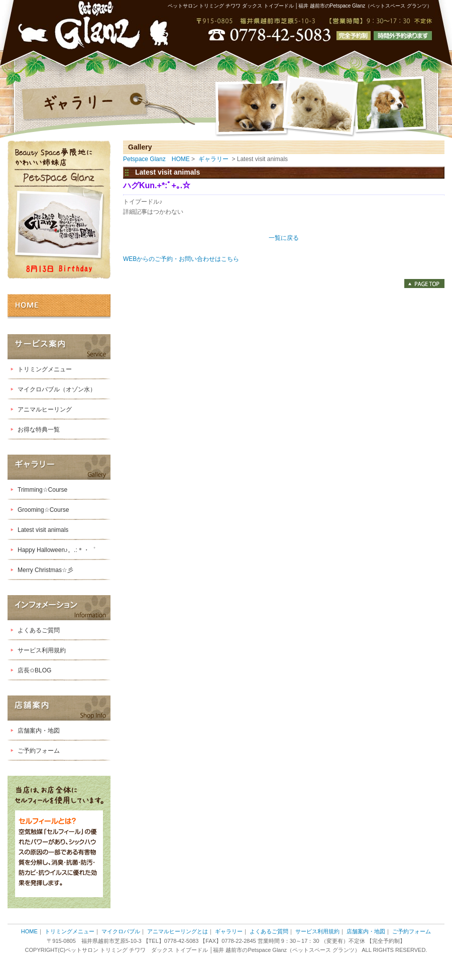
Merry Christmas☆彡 (45, 570)
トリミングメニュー (45, 369)
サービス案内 (59, 347)
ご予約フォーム (39, 751)
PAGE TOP (424, 284)
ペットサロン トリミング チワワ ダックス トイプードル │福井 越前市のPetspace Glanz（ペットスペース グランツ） (300, 6)
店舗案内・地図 (39, 731)
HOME (59, 307)
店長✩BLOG (34, 670)
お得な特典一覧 (39, 430)
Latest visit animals (43, 530)
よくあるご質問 (39, 630)
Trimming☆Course (42, 490)
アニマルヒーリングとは (178, 931)
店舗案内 (59, 708)
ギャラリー (59, 467)
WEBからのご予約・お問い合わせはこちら (184, 259)
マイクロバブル (121, 931)
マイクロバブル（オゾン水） (57, 389)
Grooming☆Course (43, 510)
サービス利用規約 (42, 650)
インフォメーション (59, 608)
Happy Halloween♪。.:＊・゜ (56, 550)
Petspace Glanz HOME (156, 159)
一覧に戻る (284, 238)
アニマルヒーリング (45, 409)
